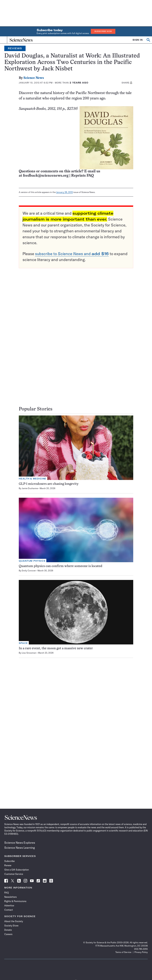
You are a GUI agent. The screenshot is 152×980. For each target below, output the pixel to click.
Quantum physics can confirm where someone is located (61, 566)
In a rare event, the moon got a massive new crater (56, 648)
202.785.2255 (141, 949)
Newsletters (11, 897)
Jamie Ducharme (30, 488)
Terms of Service (123, 952)
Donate (8, 930)
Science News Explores (20, 843)
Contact (9, 910)
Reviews (15, 48)
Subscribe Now (103, 31)
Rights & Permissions (15, 901)
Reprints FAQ (82, 176)
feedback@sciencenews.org (46, 176)
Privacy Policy (141, 952)
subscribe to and (72, 254)
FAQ (7, 893)
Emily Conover (29, 571)
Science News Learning (20, 848)
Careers (8, 934)
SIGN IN (138, 40)
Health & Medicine (33, 479)
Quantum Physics (32, 561)
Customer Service (14, 874)
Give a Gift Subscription (17, 870)
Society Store (11, 926)
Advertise (9, 905)
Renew (8, 865)
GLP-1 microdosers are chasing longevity (49, 484)
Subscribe (9, 861)
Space (23, 643)
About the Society (14, 921)
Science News (34, 78)
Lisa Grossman (29, 653)
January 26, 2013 (64, 192)
